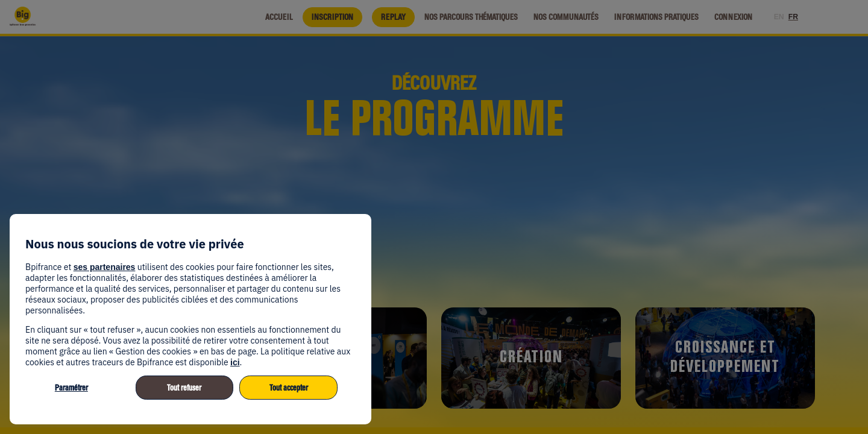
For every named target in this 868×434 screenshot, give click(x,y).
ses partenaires (105, 267)
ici (235, 362)
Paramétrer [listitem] (71, 388)
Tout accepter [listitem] (289, 388)
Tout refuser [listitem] (184, 388)
